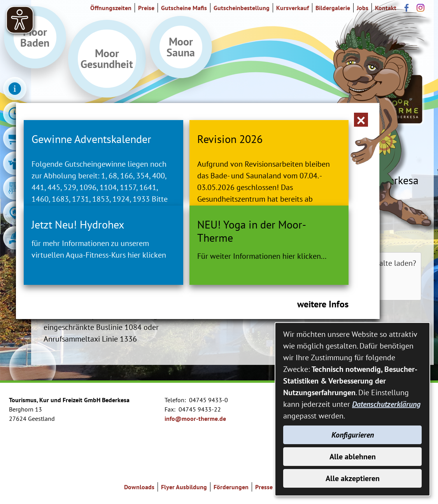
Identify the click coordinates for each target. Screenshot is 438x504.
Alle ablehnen (353, 457)
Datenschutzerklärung (386, 404)
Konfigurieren (353, 435)
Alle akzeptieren (353, 478)
